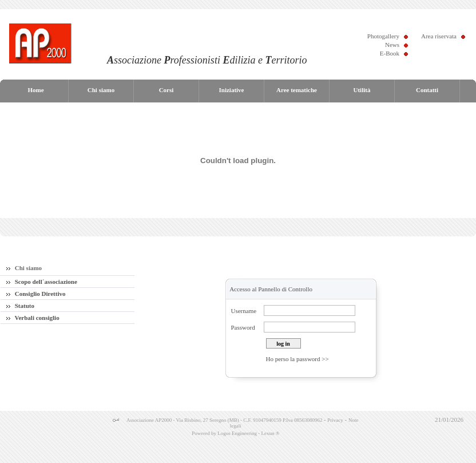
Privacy (335, 420)
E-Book (390, 53)
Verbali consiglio (33, 318)
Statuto (20, 306)
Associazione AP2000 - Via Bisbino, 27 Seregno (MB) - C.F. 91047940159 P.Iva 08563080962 (225, 420)
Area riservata (439, 36)
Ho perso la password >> (297, 359)
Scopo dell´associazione (42, 282)
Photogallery (383, 36)
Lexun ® (270, 433)
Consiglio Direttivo (36, 294)
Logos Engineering (237, 433)
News (392, 45)
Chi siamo (24, 268)
